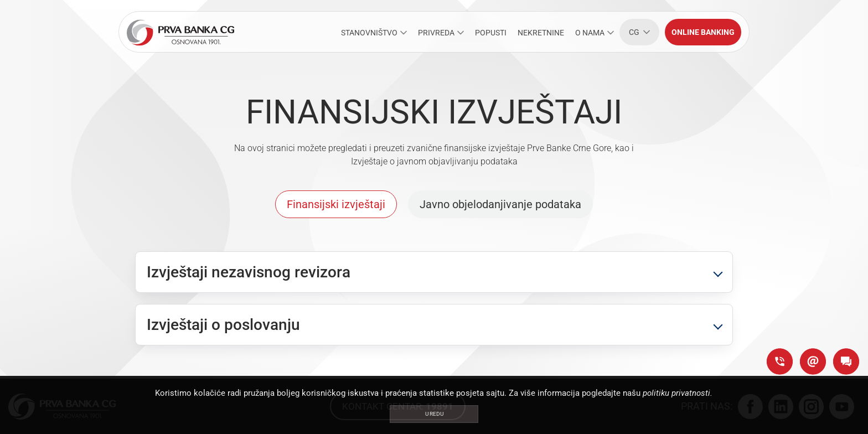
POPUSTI (491, 33)
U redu (434, 414)
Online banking (703, 32)
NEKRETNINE (541, 33)
